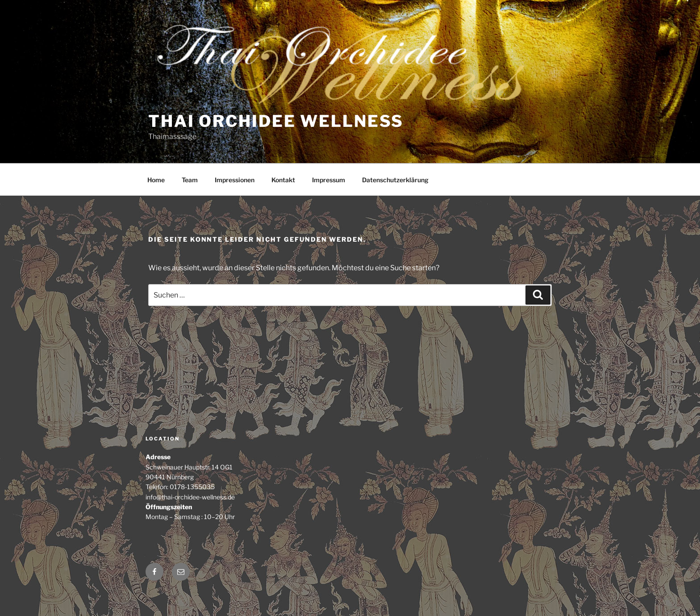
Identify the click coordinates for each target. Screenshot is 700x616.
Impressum (329, 180)
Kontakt (283, 180)
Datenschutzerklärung (395, 180)
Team (190, 180)
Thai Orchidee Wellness (276, 121)
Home (156, 180)
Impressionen (235, 180)
